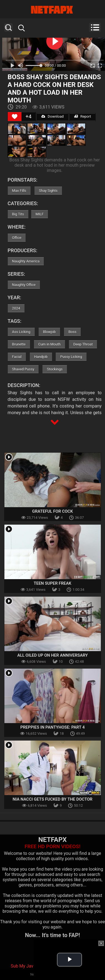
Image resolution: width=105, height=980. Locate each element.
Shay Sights (48, 191)
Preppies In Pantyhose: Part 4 (53, 727)
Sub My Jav (22, 966)
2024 (16, 308)
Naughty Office (24, 285)
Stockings (55, 369)
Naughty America (26, 261)
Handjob (41, 357)
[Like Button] (15, 117)
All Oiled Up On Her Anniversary (53, 655)
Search (8, 28)
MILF (40, 214)
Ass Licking (21, 332)
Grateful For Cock (53, 511)
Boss (72, 332)
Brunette (19, 344)
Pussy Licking (71, 357)
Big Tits (18, 214)
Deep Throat (83, 344)
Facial (17, 357)
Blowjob (49, 332)
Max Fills (19, 191)
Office (17, 238)
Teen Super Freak (52, 583)
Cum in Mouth (49, 344)
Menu (95, 27)
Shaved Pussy (23, 369)
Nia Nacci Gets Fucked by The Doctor (53, 799)
